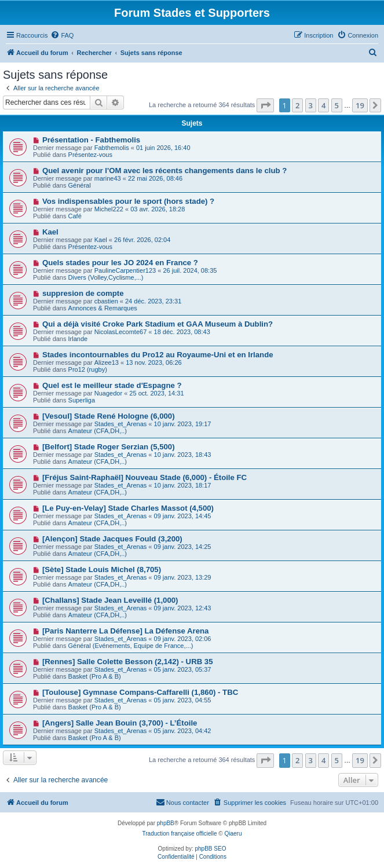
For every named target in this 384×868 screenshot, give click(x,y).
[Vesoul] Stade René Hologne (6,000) (109, 416)
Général (80, 185)
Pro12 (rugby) (88, 369)
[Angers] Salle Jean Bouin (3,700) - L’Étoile (120, 723)
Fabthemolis (112, 148)
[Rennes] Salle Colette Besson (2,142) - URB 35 (128, 662)
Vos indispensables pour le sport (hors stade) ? (128, 201)
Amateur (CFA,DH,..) (98, 431)
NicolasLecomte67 (121, 332)
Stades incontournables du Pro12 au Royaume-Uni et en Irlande (158, 355)
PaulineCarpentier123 (125, 270)
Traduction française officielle (180, 834)
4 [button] (323, 105)
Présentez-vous (90, 155)
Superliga (82, 400)
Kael (50, 232)
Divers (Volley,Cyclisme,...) (106, 277)
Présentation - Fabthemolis (91, 140)
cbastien (106, 301)
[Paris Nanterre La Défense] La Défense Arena (126, 631)
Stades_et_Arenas (121, 424)
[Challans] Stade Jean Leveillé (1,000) (110, 600)
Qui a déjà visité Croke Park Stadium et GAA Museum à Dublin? (158, 324)
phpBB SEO (211, 849)
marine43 (108, 178)
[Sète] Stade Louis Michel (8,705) (102, 569)
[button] (265, 105)
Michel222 (109, 209)
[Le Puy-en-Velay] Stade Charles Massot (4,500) (128, 508)
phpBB (166, 823)
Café (75, 216)
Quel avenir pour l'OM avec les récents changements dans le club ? (164, 171)
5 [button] (337, 105)
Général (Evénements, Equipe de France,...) (131, 646)
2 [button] (297, 105)
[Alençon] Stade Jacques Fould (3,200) (112, 539)
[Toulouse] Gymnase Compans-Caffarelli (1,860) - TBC (140, 692)
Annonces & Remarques (103, 308)
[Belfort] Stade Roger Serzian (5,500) (109, 447)
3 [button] (311, 105)
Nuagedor (108, 393)
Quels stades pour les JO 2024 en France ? (120, 263)
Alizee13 (107, 362)
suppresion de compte (83, 293)
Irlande (78, 339)
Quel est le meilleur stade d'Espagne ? (112, 385)
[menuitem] (62, 35)
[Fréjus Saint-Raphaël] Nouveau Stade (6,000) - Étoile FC (145, 477)
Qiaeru (233, 834)
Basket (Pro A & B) (95, 676)
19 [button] (360, 105)
